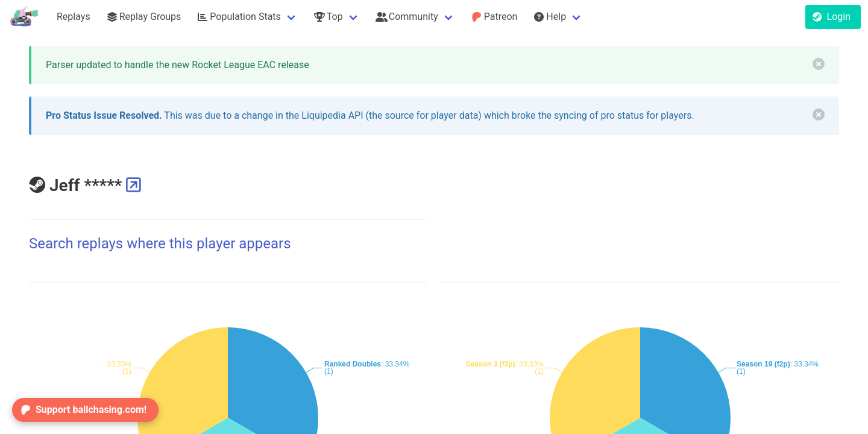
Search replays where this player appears (160, 244)
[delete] (819, 64)
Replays (74, 17)
